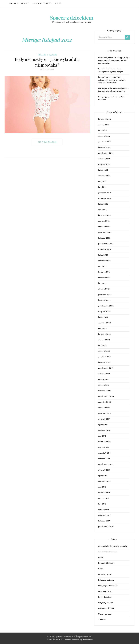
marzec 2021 (104, 380)
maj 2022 (102, 329)
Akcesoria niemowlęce (108, 552)
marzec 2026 (104, 125)
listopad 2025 (104, 148)
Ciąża (58, 4)
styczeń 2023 (104, 289)
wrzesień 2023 (105, 249)
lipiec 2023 (103, 255)
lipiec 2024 (103, 204)
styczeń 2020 (104, 408)
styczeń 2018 (104, 510)
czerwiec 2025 (104, 176)
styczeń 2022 (104, 351)
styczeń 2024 (104, 227)
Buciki (101, 558)
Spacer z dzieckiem (72, 18)
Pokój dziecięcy (105, 597)
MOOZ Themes (63, 640)
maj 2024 (102, 210)
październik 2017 (106, 527)
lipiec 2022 (103, 317)
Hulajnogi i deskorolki (108, 586)
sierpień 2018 (104, 470)
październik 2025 (106, 153)
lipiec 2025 (103, 170)
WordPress (88, 640)
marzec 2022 (104, 340)
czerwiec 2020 (105, 402)
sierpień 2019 (104, 419)
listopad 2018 (104, 459)
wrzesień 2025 (105, 159)
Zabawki (102, 620)
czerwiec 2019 (104, 430)
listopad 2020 (104, 391)
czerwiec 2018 (104, 481)
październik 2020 (106, 397)
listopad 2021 (104, 363)
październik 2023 (106, 244)
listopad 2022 (104, 300)
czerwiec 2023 (104, 261)
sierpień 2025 (104, 165)
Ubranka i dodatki (19, 4)
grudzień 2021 (104, 357)
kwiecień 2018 (104, 493)
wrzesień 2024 (105, 198)
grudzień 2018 (104, 453)
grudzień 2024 (105, 193)
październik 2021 (106, 368)
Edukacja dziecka (42, 4)
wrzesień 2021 (104, 374)
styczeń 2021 (104, 385)
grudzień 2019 (104, 413)
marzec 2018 (104, 498)
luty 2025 (102, 187)
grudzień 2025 (105, 142)
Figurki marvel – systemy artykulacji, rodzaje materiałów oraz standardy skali (112, 80)
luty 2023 (102, 283)
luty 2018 (102, 504)
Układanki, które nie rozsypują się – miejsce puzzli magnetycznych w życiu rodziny (114, 61)
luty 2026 (102, 131)
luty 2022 (102, 346)
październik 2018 (106, 464)
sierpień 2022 (104, 312)
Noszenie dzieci (105, 591)
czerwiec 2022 (104, 323)
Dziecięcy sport (105, 575)
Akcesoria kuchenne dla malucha (113, 546)
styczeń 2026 (104, 136)
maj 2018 (102, 487)
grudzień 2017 (104, 515)
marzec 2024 (104, 221)
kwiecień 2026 (104, 119)
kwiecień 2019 (104, 442)
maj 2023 (102, 266)
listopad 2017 (104, 521)
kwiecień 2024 (104, 215)
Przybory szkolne (106, 603)
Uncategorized (105, 614)
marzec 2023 (104, 278)
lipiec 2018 (103, 476)
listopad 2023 (104, 238)
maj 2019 (102, 436)
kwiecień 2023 (104, 272)
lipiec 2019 (103, 425)
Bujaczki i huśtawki (107, 563)
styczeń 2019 (104, 447)
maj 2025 (102, 182)
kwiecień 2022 (104, 334)
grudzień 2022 (105, 295)
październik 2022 (106, 306)
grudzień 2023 (105, 232)
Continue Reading (47, 142)
